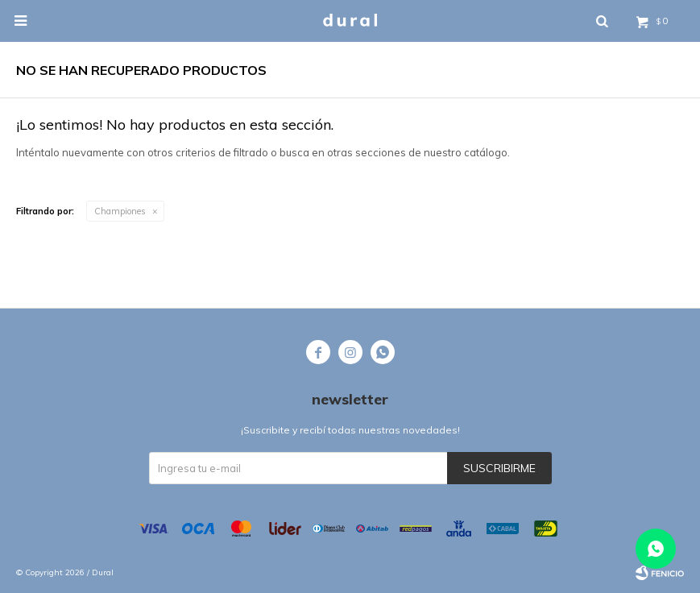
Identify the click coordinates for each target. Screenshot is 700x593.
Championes (120, 211)
